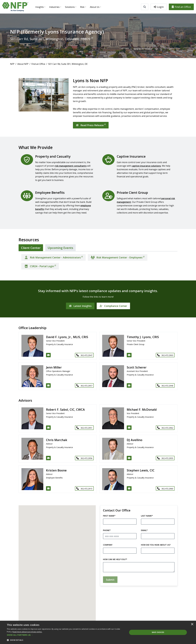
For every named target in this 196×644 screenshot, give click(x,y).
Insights (40, 7)
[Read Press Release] (91, 125)
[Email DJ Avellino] (129, 458)
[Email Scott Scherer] (129, 385)
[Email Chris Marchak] (48, 458)
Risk (82, 7)
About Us (95, 7)
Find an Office (181, 7)
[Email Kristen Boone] (48, 488)
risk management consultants (71, 166)
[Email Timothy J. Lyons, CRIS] (129, 355)
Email (144, 530)
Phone (107, 530)
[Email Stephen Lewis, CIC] (129, 488)
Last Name (147, 516)
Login (159, 7)
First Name (109, 516)
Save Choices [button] (158, 632)
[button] (66, 635)
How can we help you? (115, 559)
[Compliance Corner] (113, 306)
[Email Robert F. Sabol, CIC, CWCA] (48, 428)
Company (108, 545)
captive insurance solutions (146, 166)
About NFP (23, 64)
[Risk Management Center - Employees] (118, 257)
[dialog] (98, 632)
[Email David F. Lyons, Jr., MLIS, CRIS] (48, 355)
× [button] (192, 624)
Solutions (70, 7)
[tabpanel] (98, 261)
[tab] (31, 248)
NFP (12, 64)
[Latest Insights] (80, 306)
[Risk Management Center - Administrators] (53, 257)
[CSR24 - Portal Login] (40, 266)
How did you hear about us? (156, 545)
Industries (54, 7)
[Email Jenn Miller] (48, 385)
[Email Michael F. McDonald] (129, 428)
